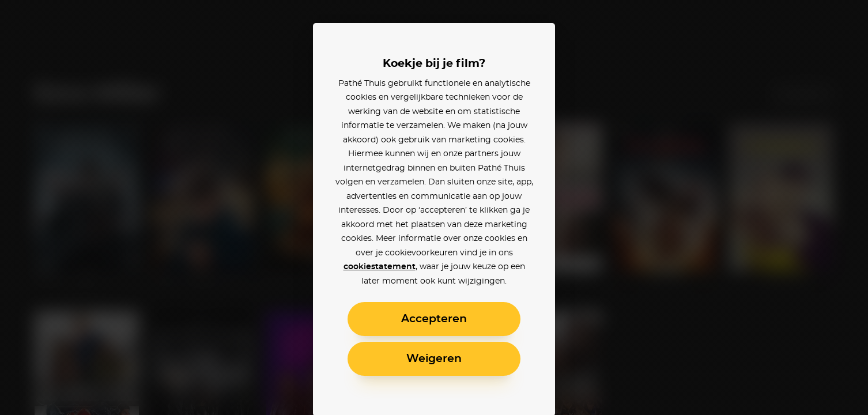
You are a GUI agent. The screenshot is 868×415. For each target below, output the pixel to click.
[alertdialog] (434, 207)
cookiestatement (380, 267)
